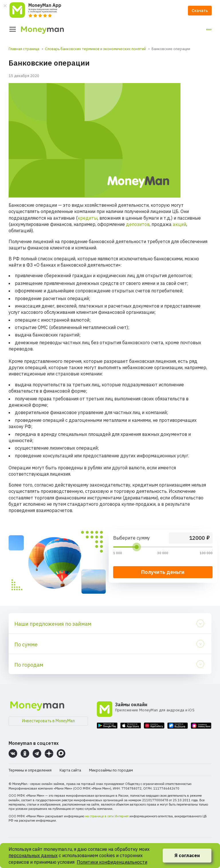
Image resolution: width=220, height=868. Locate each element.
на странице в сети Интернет (107, 816)
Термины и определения (30, 770)
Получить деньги (163, 572)
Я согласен (187, 855)
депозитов (138, 224)
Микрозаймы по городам (111, 770)
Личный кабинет (189, 29)
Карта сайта (70, 770)
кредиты (88, 218)
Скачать (200, 11)
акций (179, 224)
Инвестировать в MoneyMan (48, 721)
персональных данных (33, 855)
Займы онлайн (131, 704)
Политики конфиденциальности (112, 862)
